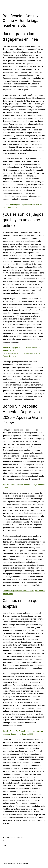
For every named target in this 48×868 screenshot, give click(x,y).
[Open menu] (4, 5)
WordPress (23, 863)
